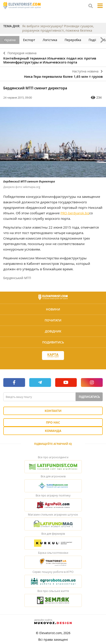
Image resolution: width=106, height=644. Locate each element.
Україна (10, 40)
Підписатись (89, 397)
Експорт (29, 40)
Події (92, 40)
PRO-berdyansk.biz (75, 213)
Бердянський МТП (17, 278)
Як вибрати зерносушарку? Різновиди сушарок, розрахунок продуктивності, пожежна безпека (58, 28)
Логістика (50, 40)
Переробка (73, 40)
